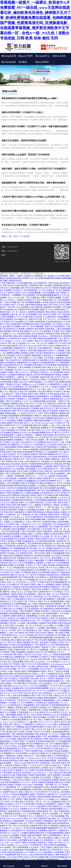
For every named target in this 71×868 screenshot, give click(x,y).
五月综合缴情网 (27, 474)
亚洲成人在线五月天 (25, 756)
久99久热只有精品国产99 (45, 353)
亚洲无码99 (63, 621)
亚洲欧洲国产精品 (32, 734)
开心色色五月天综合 (19, 551)
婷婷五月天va (22, 855)
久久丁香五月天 (32, 575)
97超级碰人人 (21, 399)
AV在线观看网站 (28, 705)
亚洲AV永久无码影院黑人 (55, 326)
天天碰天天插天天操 (46, 582)
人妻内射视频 (31, 623)
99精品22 (61, 804)
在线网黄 (49, 418)
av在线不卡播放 (20, 843)
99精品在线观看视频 (62, 654)
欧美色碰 (39, 445)
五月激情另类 (10, 546)
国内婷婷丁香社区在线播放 (35, 717)
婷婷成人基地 (20, 671)
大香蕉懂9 (18, 708)
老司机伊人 (45, 611)
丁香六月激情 (41, 565)
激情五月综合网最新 (43, 324)
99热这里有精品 (27, 570)
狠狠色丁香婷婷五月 (38, 794)
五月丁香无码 (16, 589)
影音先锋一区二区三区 (49, 734)
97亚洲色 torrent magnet (23, 785)
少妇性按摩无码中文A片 (13, 365)
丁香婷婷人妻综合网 (61, 348)
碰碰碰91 (6, 517)
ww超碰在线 (62, 831)
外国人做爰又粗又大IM (36, 613)
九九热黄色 (34, 777)
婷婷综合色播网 (56, 809)
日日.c (63, 681)
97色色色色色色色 (39, 457)
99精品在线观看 (34, 382)
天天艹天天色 (48, 758)
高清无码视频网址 (12, 782)
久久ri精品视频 (25, 418)
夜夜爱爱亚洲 (30, 490)
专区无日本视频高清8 (35, 744)
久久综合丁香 (58, 544)
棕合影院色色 (10, 363)
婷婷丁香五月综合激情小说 (32, 288)
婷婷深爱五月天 (7, 751)
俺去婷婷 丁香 (10, 358)
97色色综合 (17, 773)
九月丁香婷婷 (64, 814)
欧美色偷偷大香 (35, 488)
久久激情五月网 (21, 428)
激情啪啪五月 (56, 490)
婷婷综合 (58, 531)
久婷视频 (41, 628)
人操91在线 (55, 763)
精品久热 (36, 572)
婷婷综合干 (43, 843)
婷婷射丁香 (47, 811)
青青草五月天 (19, 459)
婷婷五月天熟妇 (35, 478)
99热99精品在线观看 (51, 790)
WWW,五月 (31, 664)
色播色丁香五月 (25, 597)
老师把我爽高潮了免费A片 (30, 416)
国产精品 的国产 (62, 821)
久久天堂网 (30, 503)
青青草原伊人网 (17, 621)
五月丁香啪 (14, 572)
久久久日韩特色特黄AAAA (47, 469)
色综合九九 (41, 724)
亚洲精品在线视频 (46, 782)
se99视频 (41, 623)
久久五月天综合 (38, 418)
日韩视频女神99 (54, 486)
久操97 (23, 664)
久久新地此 (42, 486)
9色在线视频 (59, 816)
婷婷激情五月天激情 (23, 512)
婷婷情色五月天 (11, 635)
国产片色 (21, 302)
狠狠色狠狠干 (37, 355)
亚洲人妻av (40, 503)
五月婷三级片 (45, 616)
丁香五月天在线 (60, 408)
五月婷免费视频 (33, 814)
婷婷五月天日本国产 (19, 667)
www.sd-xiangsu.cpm (30, 370)
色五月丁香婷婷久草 (58, 768)
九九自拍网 (18, 481)
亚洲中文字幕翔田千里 (30, 483)
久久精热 (64, 384)
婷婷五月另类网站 (32, 536)
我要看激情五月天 (55, 828)
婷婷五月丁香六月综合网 (36, 640)
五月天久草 (56, 421)
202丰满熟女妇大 (7, 657)
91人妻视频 (59, 351)
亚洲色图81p (49, 821)
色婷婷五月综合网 (20, 587)
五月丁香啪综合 (54, 708)
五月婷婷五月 (32, 741)
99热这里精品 (24, 679)
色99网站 (48, 285)
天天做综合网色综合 (54, 322)
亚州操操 (51, 565)
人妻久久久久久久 (22, 372)
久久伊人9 (35, 331)
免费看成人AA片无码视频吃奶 (53, 428)
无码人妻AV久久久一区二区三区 (55, 367)
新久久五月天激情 (57, 539)
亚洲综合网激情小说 (25, 447)
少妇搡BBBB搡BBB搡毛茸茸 (32, 833)
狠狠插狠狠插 (36, 466)
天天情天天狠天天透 (11, 758)
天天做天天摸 (50, 727)
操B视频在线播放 (24, 681)
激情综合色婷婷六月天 (60, 787)
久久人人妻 (9, 428)
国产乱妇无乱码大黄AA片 (25, 691)
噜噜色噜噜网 (41, 828)
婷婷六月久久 (44, 601)
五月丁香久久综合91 (46, 346)
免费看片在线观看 (24, 421)
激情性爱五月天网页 (34, 804)
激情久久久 (45, 310)
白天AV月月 (41, 729)
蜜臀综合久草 (27, 720)
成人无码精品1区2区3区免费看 (26, 310)
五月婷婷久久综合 (30, 780)
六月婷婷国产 (23, 478)
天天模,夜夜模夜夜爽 (58, 705)
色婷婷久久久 (20, 814)
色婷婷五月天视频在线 (9, 445)
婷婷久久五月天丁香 (17, 804)
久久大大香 (34, 712)
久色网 (68, 442)
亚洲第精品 (64, 563)
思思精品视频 (10, 413)
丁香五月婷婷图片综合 (33, 751)
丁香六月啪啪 (54, 527)
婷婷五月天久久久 (61, 712)
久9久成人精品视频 (20, 527)
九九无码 (42, 437)
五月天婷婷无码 (9, 700)
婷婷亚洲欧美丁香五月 (16, 346)
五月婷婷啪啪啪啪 (19, 604)
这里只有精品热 (13, 495)
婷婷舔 (37, 611)
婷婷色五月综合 (10, 558)
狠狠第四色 (64, 416)
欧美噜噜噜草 (12, 577)
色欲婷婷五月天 (47, 462)
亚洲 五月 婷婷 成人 (53, 765)
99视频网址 (43, 831)
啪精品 (27, 331)
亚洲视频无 (19, 440)
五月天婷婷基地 (28, 698)
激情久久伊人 (65, 568)
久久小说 (33, 686)
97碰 (45, 406)
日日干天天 (30, 618)
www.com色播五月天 (50, 691)
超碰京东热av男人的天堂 (50, 377)
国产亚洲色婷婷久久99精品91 (56, 447)
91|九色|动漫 (21, 430)
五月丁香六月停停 (7, 498)
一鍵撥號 (27, 864)
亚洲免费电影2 (32, 616)
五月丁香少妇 (13, 806)
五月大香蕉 (45, 732)
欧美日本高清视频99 (21, 695)
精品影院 (27, 642)
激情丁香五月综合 (51, 305)
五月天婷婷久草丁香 (15, 585)
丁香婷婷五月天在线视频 (10, 720)
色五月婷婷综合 (40, 283)
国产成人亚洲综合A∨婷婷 (38, 739)
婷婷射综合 (29, 556)
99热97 (47, 787)
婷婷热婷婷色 (19, 821)
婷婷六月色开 (48, 351)
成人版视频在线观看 (37, 433)
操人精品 (30, 406)
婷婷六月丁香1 (9, 799)
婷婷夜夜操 (57, 396)
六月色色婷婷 (10, 421)
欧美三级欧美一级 (50, 633)
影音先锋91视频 (35, 351)
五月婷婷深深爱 (57, 534)
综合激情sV (41, 510)
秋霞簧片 (4, 703)
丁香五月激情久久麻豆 (49, 847)
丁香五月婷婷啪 (24, 367)
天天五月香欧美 (23, 454)
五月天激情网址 (29, 295)
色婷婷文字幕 (36, 454)
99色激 (23, 710)
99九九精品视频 (45, 852)
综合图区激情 (16, 324)
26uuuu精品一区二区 (23, 626)
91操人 (9, 695)
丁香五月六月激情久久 (14, 401)
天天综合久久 (18, 290)
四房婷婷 (53, 498)
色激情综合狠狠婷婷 (36, 312)
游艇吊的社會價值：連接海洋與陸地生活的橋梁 (24, 140)
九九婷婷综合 (10, 515)
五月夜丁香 (13, 418)
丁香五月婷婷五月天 (13, 360)
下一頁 (22, 236)
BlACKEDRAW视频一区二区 (12, 669)
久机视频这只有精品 (53, 585)
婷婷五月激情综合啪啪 (34, 727)
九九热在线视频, (11, 597)
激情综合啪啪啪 (33, 493)
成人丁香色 (33, 604)
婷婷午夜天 (63, 341)
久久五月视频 (10, 739)
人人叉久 (17, 341)
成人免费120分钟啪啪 (12, 326)
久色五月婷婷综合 (36, 855)
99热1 (21, 823)
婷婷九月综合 (54, 515)
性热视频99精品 (26, 283)
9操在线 (24, 464)
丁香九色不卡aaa (13, 307)
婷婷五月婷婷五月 (14, 729)
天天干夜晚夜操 (18, 727)
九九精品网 (47, 466)
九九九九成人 (40, 662)
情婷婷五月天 (16, 339)
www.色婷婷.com (51, 799)
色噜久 (21, 503)
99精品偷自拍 (49, 609)
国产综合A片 (60, 843)
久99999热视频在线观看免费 (45, 500)
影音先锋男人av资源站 (39, 768)
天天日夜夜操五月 (30, 630)
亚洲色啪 (4, 457)
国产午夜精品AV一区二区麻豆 (23, 770)
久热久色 (27, 693)
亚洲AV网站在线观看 (34, 305)
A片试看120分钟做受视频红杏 (21, 645)
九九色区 (20, 305)
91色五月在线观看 (23, 355)
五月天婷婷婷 (46, 777)
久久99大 (58, 483)
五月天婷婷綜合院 (60, 524)
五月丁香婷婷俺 (19, 816)
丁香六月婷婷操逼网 (20, 847)
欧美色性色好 (13, 761)
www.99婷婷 (22, 413)
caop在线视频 (58, 852)
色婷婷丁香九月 (47, 671)
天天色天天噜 (8, 626)
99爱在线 (14, 503)
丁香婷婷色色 (34, 428)
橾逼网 (41, 440)
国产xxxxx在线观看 (16, 469)
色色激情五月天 (19, 493)
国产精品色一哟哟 (52, 855)
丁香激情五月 (58, 777)
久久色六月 (15, 833)
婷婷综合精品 (10, 659)
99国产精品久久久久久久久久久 (16, 686)
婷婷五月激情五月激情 (19, 777)
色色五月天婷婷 (50, 314)
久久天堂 (36, 749)
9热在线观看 (30, 469)
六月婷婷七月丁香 (62, 423)
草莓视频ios (11, 317)
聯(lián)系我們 (42, 62)
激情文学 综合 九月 (32, 621)
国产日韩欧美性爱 (26, 577)
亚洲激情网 (58, 285)
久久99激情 (60, 389)
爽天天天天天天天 (62, 433)
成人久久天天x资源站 (44, 580)
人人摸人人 (43, 674)
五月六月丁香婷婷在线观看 (55, 288)
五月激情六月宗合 (56, 642)
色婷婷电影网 (45, 449)
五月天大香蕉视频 (25, 563)
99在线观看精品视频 (17, 613)
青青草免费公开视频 (15, 510)
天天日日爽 (31, 529)
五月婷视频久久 (17, 536)
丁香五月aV (33, 601)
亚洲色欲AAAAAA (20, 433)
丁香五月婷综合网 (12, 474)
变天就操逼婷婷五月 (11, 749)
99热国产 (4, 418)
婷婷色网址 (61, 488)
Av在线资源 (32, 843)
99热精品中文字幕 (7, 351)
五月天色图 (57, 324)
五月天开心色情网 (12, 676)
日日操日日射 (19, 437)
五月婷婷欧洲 (36, 845)
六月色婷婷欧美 (53, 380)
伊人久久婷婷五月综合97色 (55, 445)
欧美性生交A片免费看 (15, 329)
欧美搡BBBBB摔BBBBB (23, 500)
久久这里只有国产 (18, 741)
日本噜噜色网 (27, 425)
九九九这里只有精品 (36, 551)
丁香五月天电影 (20, 394)
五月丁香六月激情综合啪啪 (56, 744)
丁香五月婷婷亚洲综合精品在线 (39, 544)
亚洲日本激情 (48, 435)
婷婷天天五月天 (46, 408)
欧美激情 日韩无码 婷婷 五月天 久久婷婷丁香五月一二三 (24, 507)
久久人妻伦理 (50, 476)
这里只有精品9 (42, 618)
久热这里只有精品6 (45, 392)
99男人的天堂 (8, 285)
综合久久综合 (20, 763)
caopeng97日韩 (36, 659)
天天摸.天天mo (23, 659)
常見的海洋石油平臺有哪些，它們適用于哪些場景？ (26, 225)
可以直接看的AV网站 (43, 823)
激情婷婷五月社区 (56, 674)
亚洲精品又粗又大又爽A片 (28, 558)
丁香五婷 (66, 765)
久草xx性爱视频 (48, 293)
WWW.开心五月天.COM (10, 570)
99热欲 (51, 843)
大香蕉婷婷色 (51, 606)
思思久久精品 (24, 792)
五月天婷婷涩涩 (49, 404)
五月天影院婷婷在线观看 (48, 780)
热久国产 (35, 642)
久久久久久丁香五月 (29, 782)
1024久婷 (18, 370)
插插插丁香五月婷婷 (15, 423)
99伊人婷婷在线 (42, 705)
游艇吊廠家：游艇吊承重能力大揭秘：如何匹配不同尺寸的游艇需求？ (35, 169)
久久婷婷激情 (45, 331)
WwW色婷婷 (5, 847)
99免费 (45, 425)
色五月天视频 (11, 302)
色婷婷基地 (50, 329)
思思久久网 (11, 452)
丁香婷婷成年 (10, 756)
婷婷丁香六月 (18, 411)
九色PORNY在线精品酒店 (17, 488)
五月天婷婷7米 (26, 442)
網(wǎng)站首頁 (9, 56)
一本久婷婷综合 (59, 669)
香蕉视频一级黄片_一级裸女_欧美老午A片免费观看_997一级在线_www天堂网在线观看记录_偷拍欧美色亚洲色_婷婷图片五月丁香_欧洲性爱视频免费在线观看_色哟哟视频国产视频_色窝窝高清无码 (35, 278)
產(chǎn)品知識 (9, 62)
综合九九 (34, 568)
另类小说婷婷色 (7, 319)
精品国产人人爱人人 (50, 647)
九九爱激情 (38, 563)
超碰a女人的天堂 (33, 375)
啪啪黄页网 (55, 384)
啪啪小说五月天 (20, 382)
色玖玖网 (58, 435)
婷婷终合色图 (26, 534)
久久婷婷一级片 (15, 630)
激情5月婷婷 (8, 785)
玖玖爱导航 (63, 430)
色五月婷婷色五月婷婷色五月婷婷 (46, 334)
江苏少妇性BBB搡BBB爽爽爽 (36, 688)
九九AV (23, 293)
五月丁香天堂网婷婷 (13, 838)
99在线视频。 (39, 785)
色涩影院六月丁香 (36, 546)
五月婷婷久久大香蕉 (47, 657)
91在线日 (58, 392)
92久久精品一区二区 (48, 536)
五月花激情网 (42, 360)
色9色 (31, 527)
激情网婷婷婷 (55, 835)
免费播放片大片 (7, 548)
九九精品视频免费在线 (60, 732)
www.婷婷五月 (22, 351)
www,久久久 (63, 498)
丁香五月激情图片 (26, 611)
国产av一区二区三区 (32, 423)
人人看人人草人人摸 (57, 425)
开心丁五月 (35, 792)
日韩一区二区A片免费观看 (33, 326)
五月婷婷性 (43, 515)
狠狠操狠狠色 (61, 582)
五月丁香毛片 (22, 797)
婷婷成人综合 (22, 546)
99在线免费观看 (34, 293)
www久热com (39, 773)
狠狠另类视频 (44, 421)
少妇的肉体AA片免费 (55, 519)
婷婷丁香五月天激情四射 (48, 826)
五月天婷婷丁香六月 (24, 498)
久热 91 (17, 606)
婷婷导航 (39, 307)
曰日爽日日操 (19, 640)
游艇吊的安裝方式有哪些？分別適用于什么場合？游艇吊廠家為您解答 (35, 126)
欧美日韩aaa (27, 773)
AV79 (39, 691)
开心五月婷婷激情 (53, 753)
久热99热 (66, 392)
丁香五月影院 (23, 358)
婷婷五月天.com (46, 712)
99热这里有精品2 (24, 334)
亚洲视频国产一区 (46, 686)
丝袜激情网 (20, 652)
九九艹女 (28, 401)
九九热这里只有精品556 (12, 765)
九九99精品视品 (17, 522)
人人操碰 (18, 435)
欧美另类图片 (58, 558)
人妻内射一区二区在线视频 (28, 377)
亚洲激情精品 (8, 560)
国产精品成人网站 (58, 394)
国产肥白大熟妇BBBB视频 (40, 797)
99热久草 (48, 471)
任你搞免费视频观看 (22, 790)
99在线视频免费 (7, 435)
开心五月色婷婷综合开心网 (36, 517)
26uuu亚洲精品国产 (12, 698)
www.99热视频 (29, 580)
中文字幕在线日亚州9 (57, 406)
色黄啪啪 (60, 358)
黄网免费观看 (59, 560)
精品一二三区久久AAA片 (31, 758)
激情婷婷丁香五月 (36, 799)
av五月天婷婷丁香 (48, 529)
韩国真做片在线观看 (52, 307)
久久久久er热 (31, 346)
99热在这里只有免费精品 (13, 556)
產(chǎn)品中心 (43, 56)
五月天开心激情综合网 (39, 857)
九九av (10, 298)
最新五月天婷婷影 (50, 411)
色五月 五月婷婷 (7, 524)
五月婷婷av (65, 505)
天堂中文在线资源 (46, 635)
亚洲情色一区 (32, 437)
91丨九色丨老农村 (61, 840)
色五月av (57, 792)
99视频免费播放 (49, 700)
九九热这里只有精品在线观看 (56, 751)
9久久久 (53, 688)
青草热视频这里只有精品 (51, 375)
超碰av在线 (18, 336)
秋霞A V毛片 (41, 736)
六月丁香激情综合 (44, 524)
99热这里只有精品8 (50, 416)
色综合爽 (63, 618)
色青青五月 (19, 751)
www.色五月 (32, 582)
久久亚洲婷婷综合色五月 (44, 442)
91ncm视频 (20, 618)
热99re (55, 430)
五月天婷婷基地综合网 (60, 645)
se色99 (40, 413)
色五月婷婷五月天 (33, 462)
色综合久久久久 (29, 524)
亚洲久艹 (33, 628)
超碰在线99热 (14, 811)
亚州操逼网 (58, 372)
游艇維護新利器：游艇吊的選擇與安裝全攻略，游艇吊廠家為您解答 (33, 183)
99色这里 (65, 377)
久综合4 (21, 462)
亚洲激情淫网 (10, 855)
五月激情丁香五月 (32, 732)
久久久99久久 (46, 558)
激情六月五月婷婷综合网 (47, 495)
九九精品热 (25, 606)
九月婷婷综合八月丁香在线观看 (25, 387)
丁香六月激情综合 (32, 298)
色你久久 (64, 380)
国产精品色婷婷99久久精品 (26, 674)
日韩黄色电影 (21, 775)
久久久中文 (44, 387)
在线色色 (57, 548)
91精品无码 (41, 594)
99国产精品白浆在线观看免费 (45, 339)
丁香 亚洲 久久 (6, 816)
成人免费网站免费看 (11, 353)
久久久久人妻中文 (53, 722)
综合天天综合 (46, 669)
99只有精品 (19, 633)
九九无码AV (34, 847)
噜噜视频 (8, 348)
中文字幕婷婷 (25, 572)
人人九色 (57, 693)
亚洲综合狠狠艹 (52, 613)
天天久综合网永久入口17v (49, 683)
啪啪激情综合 (6, 647)
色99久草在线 (18, 331)
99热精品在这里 (63, 546)
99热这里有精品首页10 (16, 852)
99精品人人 (64, 717)
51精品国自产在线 (56, 667)
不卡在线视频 (30, 510)
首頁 (3, 236)
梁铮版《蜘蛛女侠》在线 (55, 459)
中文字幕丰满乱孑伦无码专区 (25, 683)
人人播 (30, 722)
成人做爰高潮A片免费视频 (43, 859)
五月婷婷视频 (14, 288)
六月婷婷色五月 (41, 703)
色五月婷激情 (11, 478)
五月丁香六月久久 (27, 445)
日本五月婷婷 (22, 471)
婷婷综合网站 (8, 674)
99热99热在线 (59, 638)
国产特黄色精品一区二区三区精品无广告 (41, 290)
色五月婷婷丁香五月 (33, 633)
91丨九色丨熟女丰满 (53, 773)
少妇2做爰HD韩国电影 (16, 375)
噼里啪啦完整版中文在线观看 (12, 565)
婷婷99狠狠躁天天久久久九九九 (56, 454)
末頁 (28, 236)
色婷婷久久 (46, 589)
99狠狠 (27, 466)
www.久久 (24, 806)
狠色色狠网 (41, 775)
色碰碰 (61, 676)
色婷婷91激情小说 (18, 594)
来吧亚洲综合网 (29, 360)
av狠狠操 (38, 435)
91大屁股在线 (52, 676)
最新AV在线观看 (18, 544)
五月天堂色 (5, 802)
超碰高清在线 (54, 517)
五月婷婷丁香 (53, 717)
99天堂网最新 (33, 657)
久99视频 (12, 703)
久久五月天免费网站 (25, 703)
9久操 (27, 568)
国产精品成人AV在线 (49, 749)
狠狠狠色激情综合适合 (55, 551)
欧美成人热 (64, 647)
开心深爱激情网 (41, 527)
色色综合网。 (52, 401)
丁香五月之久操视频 (49, 814)
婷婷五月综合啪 (35, 317)
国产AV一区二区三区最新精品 (48, 802)
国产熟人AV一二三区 (34, 476)
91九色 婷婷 (52, 457)
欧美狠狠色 (31, 594)
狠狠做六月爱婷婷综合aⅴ (49, 575)
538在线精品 (47, 693)
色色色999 (44, 642)
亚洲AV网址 (11, 681)
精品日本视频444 (47, 483)
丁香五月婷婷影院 (14, 396)
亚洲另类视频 (63, 522)
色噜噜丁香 (21, 715)
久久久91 (32, 806)
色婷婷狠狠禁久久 (44, 396)
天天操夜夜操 (35, 700)
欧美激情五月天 (13, 710)
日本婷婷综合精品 (49, 522)
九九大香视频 (10, 712)
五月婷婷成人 (28, 435)
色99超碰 (39, 698)
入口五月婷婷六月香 (30, 341)
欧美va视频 (24, 761)
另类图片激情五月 (18, 616)
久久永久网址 (48, 626)
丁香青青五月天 (45, 850)
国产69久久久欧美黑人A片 (19, 343)
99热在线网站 (51, 628)
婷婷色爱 (46, 659)
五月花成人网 (30, 592)
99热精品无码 (19, 568)
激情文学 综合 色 (17, 575)
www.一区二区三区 (39, 343)
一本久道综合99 (7, 394)
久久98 (62, 838)
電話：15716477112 (9, 251)
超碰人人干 (64, 749)
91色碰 (5, 519)
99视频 (39, 811)
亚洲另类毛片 (58, 850)
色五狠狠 (40, 770)
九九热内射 (9, 845)
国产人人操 (59, 442)
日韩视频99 (13, 823)
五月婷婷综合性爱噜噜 (46, 481)
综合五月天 (39, 652)
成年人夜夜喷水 (53, 510)
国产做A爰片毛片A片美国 (13, 732)
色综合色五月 (32, 831)
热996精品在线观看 (42, 556)
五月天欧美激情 (50, 365)
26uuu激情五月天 (21, 319)
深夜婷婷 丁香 (60, 604)
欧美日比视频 (33, 840)
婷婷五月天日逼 (35, 319)
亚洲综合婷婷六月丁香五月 (25, 650)
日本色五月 (63, 770)
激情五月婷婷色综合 (20, 768)
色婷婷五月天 (53, 794)
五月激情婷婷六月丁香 (44, 474)
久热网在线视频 (39, 401)
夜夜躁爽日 (62, 599)
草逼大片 (26, 380)
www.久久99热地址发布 (28, 635)
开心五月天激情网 (19, 753)
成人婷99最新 (9, 355)
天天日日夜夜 (60, 635)
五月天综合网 (29, 828)
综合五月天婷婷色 (7, 399)
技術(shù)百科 (59, 56)
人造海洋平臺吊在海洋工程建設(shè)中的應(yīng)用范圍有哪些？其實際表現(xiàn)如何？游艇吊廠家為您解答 (35, 197)
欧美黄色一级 (37, 609)
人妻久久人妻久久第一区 (60, 650)
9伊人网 (25, 628)
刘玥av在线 (29, 662)
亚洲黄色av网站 (17, 404)
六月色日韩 (37, 626)
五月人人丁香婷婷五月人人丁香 (40, 816)
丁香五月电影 (20, 406)
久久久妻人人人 (18, 517)
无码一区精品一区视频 (47, 630)
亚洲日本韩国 (10, 471)
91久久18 (60, 652)
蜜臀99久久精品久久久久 (13, 592)
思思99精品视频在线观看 (49, 681)
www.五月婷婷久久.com (56, 662)
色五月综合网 (25, 457)
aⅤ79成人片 (30, 565)
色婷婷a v (39, 406)
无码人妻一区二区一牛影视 (42, 679)
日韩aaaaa (17, 724)
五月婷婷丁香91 (29, 729)
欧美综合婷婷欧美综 (46, 741)
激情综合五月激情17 (33, 647)
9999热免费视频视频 (45, 295)
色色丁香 (51, 729)
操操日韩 (52, 831)
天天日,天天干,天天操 (33, 404)
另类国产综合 (50, 546)
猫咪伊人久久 (27, 505)
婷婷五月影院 (30, 585)
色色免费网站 (53, 736)
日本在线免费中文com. (44, 570)
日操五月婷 (7, 724)
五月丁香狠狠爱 (7, 370)
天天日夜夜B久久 (41, 577)
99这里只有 (61, 404)
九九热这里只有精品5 (34, 821)
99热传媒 (66, 396)
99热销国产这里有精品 (33, 365)
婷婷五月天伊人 (33, 763)
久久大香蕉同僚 (49, 317)
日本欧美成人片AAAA (42, 597)
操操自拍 (45, 809)
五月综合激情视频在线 (59, 857)
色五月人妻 (36, 693)
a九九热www (43, 336)
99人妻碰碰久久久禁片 (24, 560)
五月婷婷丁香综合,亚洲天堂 (38, 539)
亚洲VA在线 (62, 503)
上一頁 (8, 236)
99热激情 (61, 606)
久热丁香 (27, 609)
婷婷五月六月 (46, 792)
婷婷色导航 (7, 336)
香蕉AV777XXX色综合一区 (56, 592)
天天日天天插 (46, 695)
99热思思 (32, 775)
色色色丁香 (44, 568)
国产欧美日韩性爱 (17, 519)
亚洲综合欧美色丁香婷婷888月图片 (29, 285)
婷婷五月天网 (10, 408)
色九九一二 (61, 481)
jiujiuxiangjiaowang (7, 490)
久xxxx (5, 392)
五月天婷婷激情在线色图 (45, 541)
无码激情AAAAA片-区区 (30, 809)
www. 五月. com (6, 843)
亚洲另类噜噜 (51, 623)
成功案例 (23, 62)
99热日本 (11, 618)
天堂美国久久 (47, 505)
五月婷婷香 (36, 367)
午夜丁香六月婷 (43, 490)
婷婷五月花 (27, 339)
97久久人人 (48, 654)
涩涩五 (11, 512)
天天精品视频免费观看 (54, 833)
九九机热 (32, 667)
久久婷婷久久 (20, 722)
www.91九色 (19, 298)
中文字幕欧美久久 (42, 645)
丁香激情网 (31, 710)
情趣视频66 (52, 640)
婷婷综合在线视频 (24, 452)
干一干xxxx (7, 568)
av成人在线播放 (63, 700)
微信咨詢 (44, 864)
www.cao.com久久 (22, 845)
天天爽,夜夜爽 (23, 712)
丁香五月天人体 (29, 838)
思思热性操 (45, 763)
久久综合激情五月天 (17, 831)
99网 (64, 773)
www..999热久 (52, 724)
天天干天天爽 (22, 317)
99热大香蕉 (17, 654)
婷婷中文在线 (14, 293)
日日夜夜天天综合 (36, 471)
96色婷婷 (33, 826)
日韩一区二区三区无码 (16, 582)
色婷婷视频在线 (29, 396)
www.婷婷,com (32, 852)
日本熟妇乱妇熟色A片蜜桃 (55, 512)
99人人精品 (62, 536)
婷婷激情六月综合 (57, 710)
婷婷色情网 (5, 734)
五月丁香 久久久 (50, 319)
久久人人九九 (8, 722)
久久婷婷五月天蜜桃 (36, 753)
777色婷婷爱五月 (29, 724)
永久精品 (16, 442)
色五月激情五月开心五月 (10, 425)
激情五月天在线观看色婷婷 (44, 363)
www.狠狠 (21, 623)
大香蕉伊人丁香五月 (44, 746)
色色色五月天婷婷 (38, 380)
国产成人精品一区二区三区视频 (39, 548)
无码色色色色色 (56, 336)
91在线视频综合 (30, 481)
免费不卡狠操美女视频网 (51, 298)
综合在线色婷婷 (27, 676)
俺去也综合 (48, 355)
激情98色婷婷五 (44, 664)
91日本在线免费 (49, 488)
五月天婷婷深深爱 (12, 531)
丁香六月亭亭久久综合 (34, 459)
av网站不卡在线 (17, 717)
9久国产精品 (37, 790)
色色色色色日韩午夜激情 (39, 587)
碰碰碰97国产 (20, 657)
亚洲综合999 (60, 346)
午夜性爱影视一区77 (13, 787)
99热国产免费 (26, 835)
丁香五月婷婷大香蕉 (42, 553)
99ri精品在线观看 (30, 336)
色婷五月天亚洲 (56, 302)
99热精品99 (17, 380)
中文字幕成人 (49, 358)
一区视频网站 (16, 295)
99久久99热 (11, 797)
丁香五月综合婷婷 (28, 531)
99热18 (27, 411)
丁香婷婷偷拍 (8, 814)
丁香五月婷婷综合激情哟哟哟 (54, 845)
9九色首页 (39, 447)
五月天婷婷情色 (46, 840)
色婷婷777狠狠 (22, 799)
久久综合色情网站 (32, 669)
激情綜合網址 (54, 703)
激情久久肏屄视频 (19, 840)
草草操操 (46, 715)
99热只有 (33, 761)
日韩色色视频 (18, 662)
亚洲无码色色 (60, 462)
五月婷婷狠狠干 (34, 399)
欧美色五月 (7, 587)
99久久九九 (54, 568)
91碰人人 (18, 524)
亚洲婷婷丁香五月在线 (32, 589)
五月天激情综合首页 (24, 553)
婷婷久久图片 (33, 394)
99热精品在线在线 (46, 604)
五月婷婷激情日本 (44, 348)
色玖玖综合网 (19, 539)
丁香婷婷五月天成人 (13, 384)
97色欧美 (16, 736)
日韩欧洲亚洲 (6, 380)
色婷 (38, 529)
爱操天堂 (13, 392)
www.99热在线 (6, 654)
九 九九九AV (13, 809)
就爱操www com (9, 334)
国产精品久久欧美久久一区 (41, 372)
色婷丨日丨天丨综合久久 (17, 312)
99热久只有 (35, 695)
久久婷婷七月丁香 (51, 563)
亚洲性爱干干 (49, 478)
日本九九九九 (6, 768)
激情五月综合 (36, 411)
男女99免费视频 (19, 529)
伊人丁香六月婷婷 (34, 715)
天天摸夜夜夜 (43, 650)
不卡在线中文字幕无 (49, 621)
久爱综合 (46, 399)
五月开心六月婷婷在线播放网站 (16, 794)
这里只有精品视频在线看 (35, 519)
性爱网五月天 (53, 343)
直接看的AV (55, 587)
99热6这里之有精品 (28, 495)
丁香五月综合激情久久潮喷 (47, 838)
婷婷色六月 (45, 394)
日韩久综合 (56, 611)
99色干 (13, 305)
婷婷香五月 (7, 821)
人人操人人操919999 (33, 522)
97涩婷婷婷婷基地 (35, 464)
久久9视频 (49, 560)
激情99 (19, 642)
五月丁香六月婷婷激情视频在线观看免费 (36, 638)
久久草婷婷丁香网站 (41, 534)
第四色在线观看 (13, 534)
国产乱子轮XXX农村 (55, 437)
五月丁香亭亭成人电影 (48, 341)
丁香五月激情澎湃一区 (9, 283)
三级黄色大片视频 (14, 541)
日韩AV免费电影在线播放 (54, 413)
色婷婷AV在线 (42, 667)
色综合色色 (7, 459)
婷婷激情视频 (63, 365)
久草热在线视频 (58, 449)
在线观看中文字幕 (44, 806)
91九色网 (40, 592)
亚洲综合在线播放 (28, 736)
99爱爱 (35, 421)
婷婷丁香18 (64, 847)
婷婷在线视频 (55, 370)
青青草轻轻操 (38, 512)
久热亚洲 (12, 623)
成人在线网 (55, 310)
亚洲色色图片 (64, 495)
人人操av (10, 633)
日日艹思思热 (14, 664)
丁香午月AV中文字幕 (13, 580)
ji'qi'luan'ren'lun (48, 423)
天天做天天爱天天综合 (19, 857)
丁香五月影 (31, 348)
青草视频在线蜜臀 (33, 302)
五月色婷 (19, 466)
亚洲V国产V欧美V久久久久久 (39, 430)
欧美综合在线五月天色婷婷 (28, 408)
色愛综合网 (21, 739)
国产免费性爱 (50, 652)
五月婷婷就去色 (14, 705)
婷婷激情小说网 (27, 353)
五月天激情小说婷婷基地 (34, 322)
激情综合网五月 (13, 859)
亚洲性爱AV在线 (28, 307)
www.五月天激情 (36, 358)
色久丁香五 (29, 823)
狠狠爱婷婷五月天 (24, 363)
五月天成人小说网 (41, 498)
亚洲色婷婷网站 (50, 698)
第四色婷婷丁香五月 (40, 835)
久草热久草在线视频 (59, 659)
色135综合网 (13, 457)
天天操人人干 (26, 749)
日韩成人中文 (58, 695)
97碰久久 (40, 585)
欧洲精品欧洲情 (57, 601)
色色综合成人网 (56, 739)
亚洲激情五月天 (19, 348)
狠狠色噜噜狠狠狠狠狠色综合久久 (22, 389)
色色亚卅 (12, 454)
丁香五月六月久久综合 (33, 654)
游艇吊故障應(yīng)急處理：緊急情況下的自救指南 (25, 155)
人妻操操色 (64, 799)
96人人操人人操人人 (46, 389)
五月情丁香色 (51, 503)
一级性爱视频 (10, 715)
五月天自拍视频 (17, 322)
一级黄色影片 (40, 676)
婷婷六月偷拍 (43, 710)
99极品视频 (39, 560)
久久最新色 (54, 387)
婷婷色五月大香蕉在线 (53, 464)
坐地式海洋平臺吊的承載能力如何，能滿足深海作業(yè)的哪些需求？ (34, 211)
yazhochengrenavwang (59, 664)
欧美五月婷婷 (12, 611)
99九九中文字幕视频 (59, 715)
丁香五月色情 (53, 283)
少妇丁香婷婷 (61, 293)
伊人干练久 (38, 720)
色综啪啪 (19, 490)
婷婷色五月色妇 (7, 650)
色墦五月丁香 (6, 826)
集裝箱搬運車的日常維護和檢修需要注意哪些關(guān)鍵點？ (30, 98)
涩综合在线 (15, 464)
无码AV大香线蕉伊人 (45, 531)
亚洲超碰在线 (28, 541)
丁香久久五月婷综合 (20, 826)
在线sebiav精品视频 (30, 449)
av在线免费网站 (63, 317)
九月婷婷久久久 (43, 384)
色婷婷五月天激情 (58, 572)
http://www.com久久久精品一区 (19, 818)
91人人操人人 (17, 828)
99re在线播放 (14, 835)
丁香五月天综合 (31, 440)
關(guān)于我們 (25, 56)
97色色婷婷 (58, 679)
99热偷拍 (30, 652)
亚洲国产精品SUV (10, 792)
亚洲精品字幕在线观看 (35, 329)
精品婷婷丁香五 (38, 606)
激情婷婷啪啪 (10, 447)
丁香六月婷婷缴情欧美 (54, 440)
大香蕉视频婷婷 (33, 671)
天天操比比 (13, 679)
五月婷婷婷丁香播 (7, 652)
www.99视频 (17, 609)
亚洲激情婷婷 (28, 324)
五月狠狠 (6, 727)
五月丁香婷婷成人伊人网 (27, 515)
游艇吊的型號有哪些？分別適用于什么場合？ (23, 112)
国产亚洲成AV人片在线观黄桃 (45, 452)
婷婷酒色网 (19, 850)
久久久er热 (61, 688)
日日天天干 (32, 413)
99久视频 (63, 691)
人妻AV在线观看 (53, 775)
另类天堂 (56, 597)
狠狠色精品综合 (57, 399)
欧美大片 (50, 433)
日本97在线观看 (13, 483)
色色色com (44, 370)
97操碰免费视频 (31, 850)
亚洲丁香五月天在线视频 (15, 744)
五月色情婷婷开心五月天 (50, 493)
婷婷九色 (37, 425)
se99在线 (45, 302)
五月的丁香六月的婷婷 (27, 392)
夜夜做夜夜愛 (19, 548)
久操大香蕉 (7, 481)
